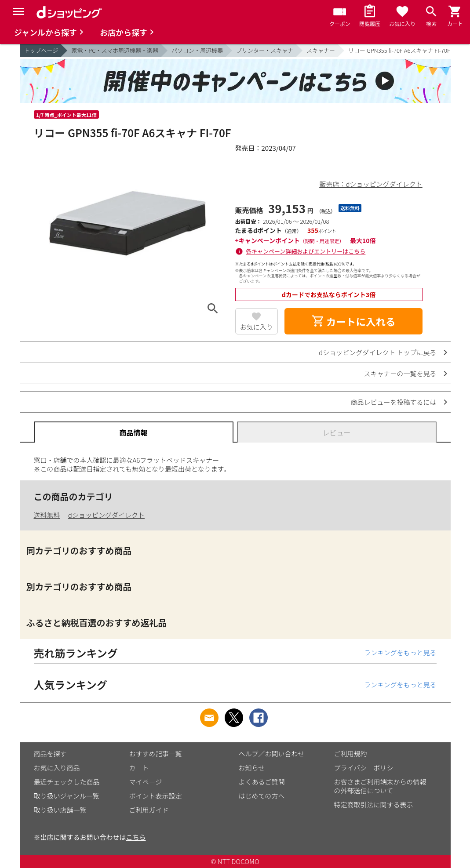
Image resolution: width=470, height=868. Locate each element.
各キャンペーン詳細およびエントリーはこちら (306, 251)
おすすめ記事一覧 (156, 754)
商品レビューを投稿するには (393, 402)
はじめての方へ (262, 796)
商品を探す (50, 754)
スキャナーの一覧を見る (400, 373)
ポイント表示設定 (156, 796)
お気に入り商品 (57, 768)
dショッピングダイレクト (106, 515)
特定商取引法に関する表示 (374, 804)
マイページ (146, 782)
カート (139, 768)
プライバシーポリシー (367, 768)
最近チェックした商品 (67, 782)
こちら (136, 837)
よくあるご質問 (262, 782)
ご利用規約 (351, 754)
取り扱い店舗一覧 (60, 810)
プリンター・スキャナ (265, 50)
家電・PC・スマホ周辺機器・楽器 (115, 50)
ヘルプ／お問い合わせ (272, 754)
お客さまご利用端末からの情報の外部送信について (380, 786)
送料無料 (47, 515)
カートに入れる (353, 321)
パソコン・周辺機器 (197, 50)
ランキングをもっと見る (400, 652)
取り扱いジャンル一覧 (67, 796)
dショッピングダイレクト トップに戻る (377, 352)
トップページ (41, 50)
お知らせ (252, 768)
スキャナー (321, 50)
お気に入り (257, 327)
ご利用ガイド (149, 810)
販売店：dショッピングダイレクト (371, 184)
